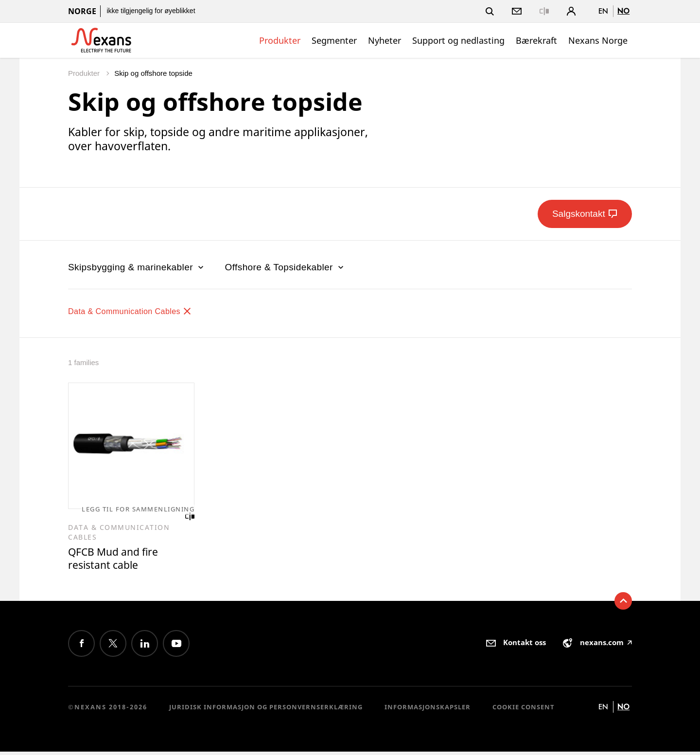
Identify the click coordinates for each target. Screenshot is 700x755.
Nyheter (385, 40)
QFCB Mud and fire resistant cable (118, 561)
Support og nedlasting (458, 40)
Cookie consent (524, 710)
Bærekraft (536, 40)
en (603, 11)
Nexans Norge (598, 40)
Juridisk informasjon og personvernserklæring (266, 710)
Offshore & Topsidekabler (285, 267)
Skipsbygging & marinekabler (137, 267)
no (623, 11)
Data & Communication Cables (140, 311)
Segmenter (334, 40)
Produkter (280, 40)
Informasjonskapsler (428, 710)
